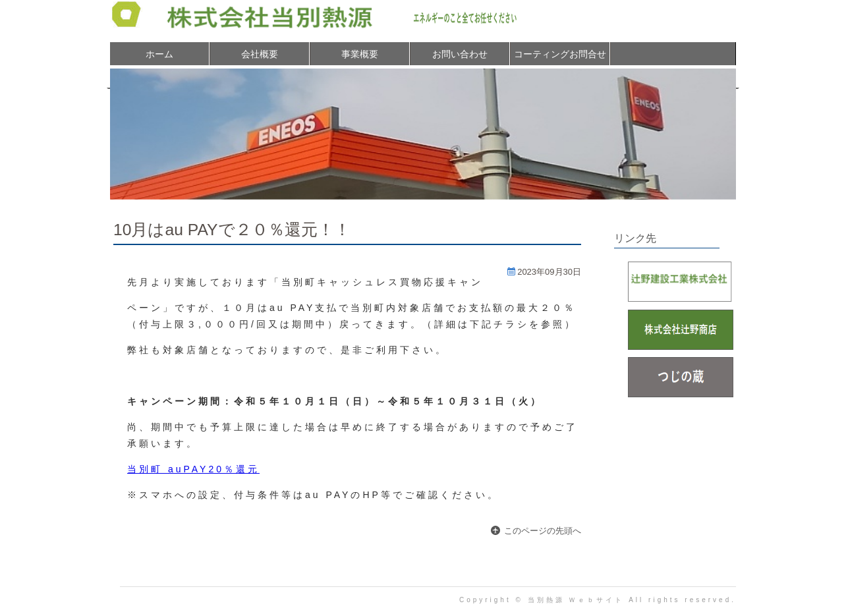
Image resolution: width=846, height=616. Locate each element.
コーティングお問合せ (560, 54)
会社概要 (260, 54)
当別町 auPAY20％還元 (193, 469)
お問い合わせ (460, 54)
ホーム (159, 54)
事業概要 (360, 54)
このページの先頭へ (543, 531)
